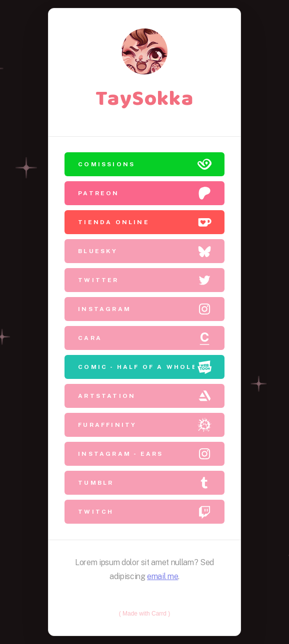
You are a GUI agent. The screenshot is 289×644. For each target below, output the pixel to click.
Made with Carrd (144, 613)
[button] (144, 165)
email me (162, 576)
